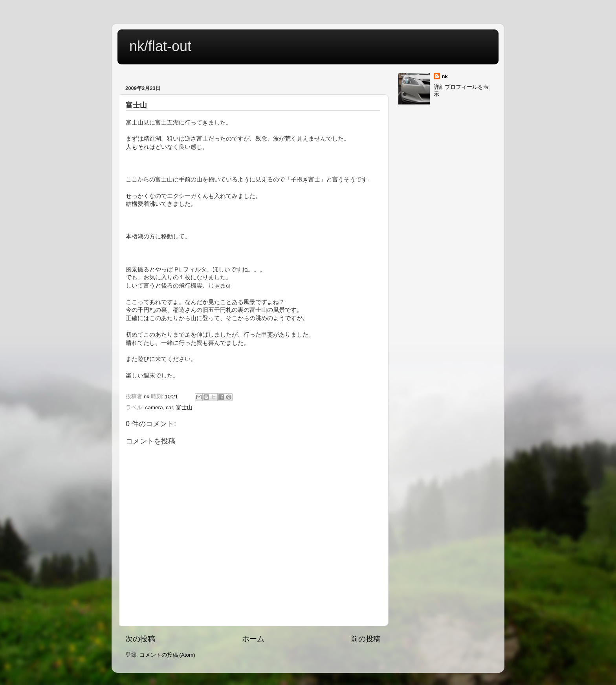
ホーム (253, 639)
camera (154, 408)
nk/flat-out (160, 46)
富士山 (184, 408)
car (169, 408)
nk (445, 76)
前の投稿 (366, 639)
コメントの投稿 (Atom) (167, 655)
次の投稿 (140, 639)
